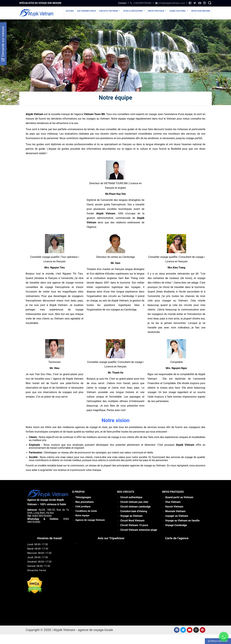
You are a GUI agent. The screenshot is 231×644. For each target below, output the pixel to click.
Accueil (70, 11)
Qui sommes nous (87, 11)
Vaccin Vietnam (174, 507)
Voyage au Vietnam (131, 516)
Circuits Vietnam (108, 11)
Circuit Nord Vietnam (132, 521)
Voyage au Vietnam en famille (182, 521)
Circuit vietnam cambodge (135, 507)
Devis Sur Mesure (201, 11)
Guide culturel (178, 11)
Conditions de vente (86, 511)
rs (135, 525)
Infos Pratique (156, 11)
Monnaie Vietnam (175, 511)
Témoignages (83, 497)
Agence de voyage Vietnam (90, 520)
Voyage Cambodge (176, 525)
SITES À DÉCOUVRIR (133, 11)
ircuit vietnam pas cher (135, 502)
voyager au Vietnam (177, 516)
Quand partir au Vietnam (179, 497)
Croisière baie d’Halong (134, 511)
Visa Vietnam (173, 502)
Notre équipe (82, 515)
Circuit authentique (132, 497)
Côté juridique (83, 507)
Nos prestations (85, 502)
